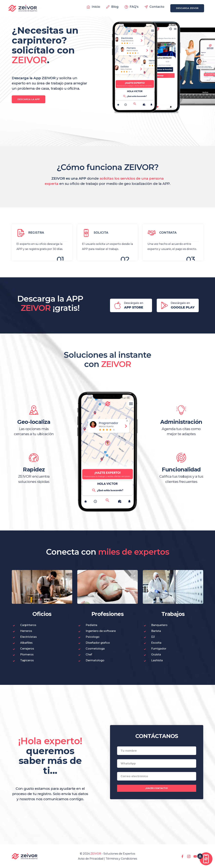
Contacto (154, 7)
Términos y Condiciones (121, 859)
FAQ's (132, 7)
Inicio (93, 7)
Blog (112, 7)
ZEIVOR (96, 854)
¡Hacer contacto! (157, 788)
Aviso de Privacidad (91, 859)
